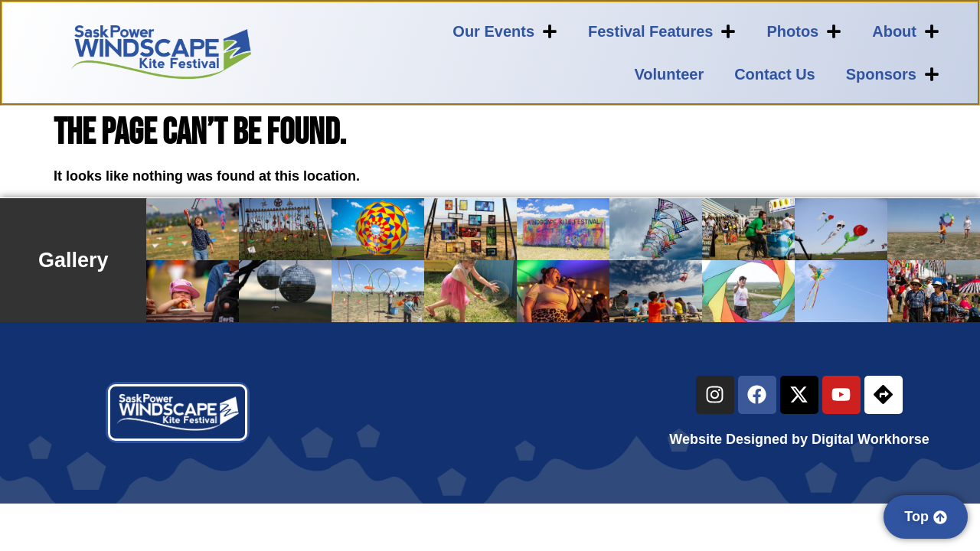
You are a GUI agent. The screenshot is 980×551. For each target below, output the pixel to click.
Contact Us (775, 74)
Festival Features (662, 31)
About (906, 31)
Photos (804, 31)
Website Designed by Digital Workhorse (799, 439)
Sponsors (893, 74)
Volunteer (669, 74)
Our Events (505, 31)
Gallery (73, 260)
